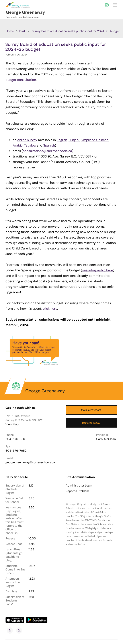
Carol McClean (106, 439)
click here (50, 309)
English (62, 140)
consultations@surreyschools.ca (47, 151)
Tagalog (30, 145)
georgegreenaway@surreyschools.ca (30, 462)
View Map (12, 424)
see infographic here (98, 270)
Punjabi (74, 140)
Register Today (91, 423)
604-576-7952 (16, 451)
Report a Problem (77, 491)
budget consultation (21, 80)
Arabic (18, 145)
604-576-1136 (15, 439)
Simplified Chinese (94, 140)
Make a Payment (91, 410)
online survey (27, 140)
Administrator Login (79, 486)
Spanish (49, 145)
